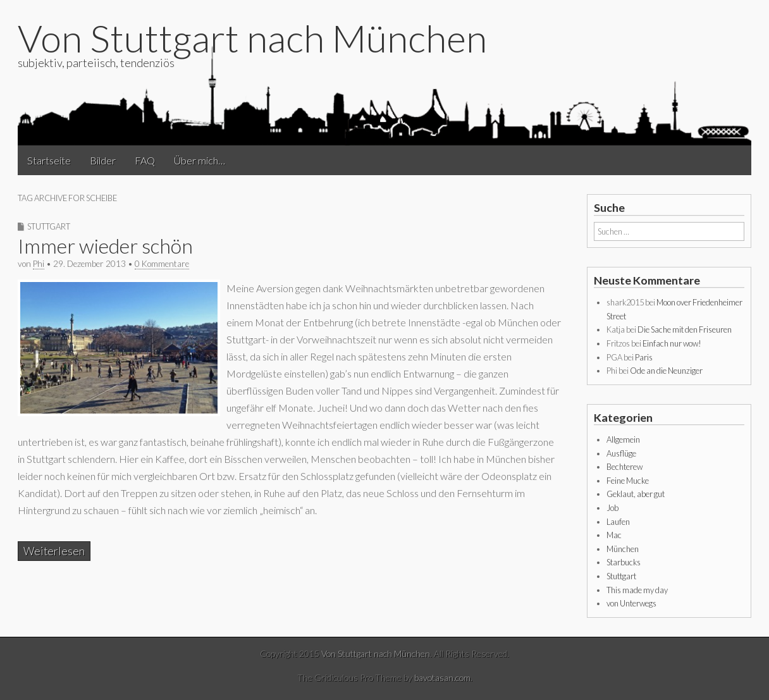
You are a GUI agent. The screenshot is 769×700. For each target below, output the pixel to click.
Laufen (618, 522)
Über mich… (200, 160)
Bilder (103, 160)
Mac (614, 535)
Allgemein (623, 439)
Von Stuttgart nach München (252, 38)
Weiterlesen (54, 551)
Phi (39, 264)
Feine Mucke (628, 481)
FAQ (145, 160)
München (623, 549)
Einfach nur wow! (672, 343)
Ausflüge (621, 453)
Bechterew (624, 467)
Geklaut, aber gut (636, 494)
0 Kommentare (162, 264)
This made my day (637, 590)
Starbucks (624, 562)
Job (612, 508)
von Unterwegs (631, 603)
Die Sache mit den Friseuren (685, 329)
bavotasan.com (442, 678)
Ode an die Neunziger (666, 371)
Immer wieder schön (105, 246)
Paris (644, 357)
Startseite (49, 160)
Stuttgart (49, 226)
